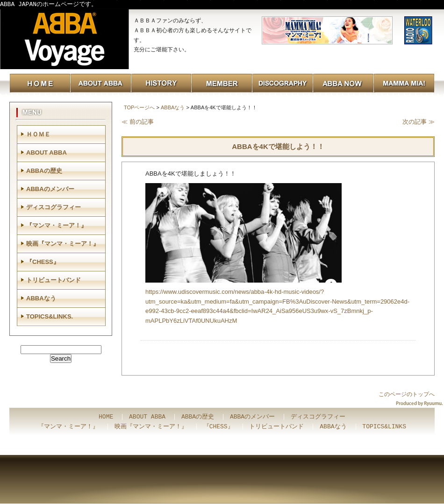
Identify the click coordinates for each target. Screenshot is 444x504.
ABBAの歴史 (44, 171)
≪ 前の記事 (138, 122)
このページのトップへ (407, 394)
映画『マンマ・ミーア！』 (63, 244)
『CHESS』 (43, 262)
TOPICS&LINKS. (50, 316)
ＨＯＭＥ (38, 134)
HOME (106, 417)
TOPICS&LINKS (384, 427)
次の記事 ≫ (419, 122)
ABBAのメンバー (50, 189)
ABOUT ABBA (47, 153)
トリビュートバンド (54, 280)
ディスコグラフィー (54, 207)
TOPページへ (139, 107)
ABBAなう (173, 107)
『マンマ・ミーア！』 (57, 225)
